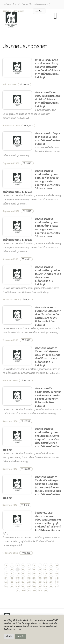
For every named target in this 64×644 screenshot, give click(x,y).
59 (51, 586)
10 (57, 565)
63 (29, 590)
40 (57, 578)
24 (23, 574)
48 (45, 582)
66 (46, 590)
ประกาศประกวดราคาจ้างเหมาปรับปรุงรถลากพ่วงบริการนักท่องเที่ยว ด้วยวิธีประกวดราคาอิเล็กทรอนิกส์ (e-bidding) (48, 316)
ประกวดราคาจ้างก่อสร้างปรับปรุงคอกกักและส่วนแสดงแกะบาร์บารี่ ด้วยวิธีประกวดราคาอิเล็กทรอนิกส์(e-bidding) (48, 397)
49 (51, 582)
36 (34, 578)
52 (12, 586)
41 (6, 582)
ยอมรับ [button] (21, 636)
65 (40, 590)
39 (51, 578)
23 (17, 574)
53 (17, 586)
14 (23, 570)
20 (57, 570)
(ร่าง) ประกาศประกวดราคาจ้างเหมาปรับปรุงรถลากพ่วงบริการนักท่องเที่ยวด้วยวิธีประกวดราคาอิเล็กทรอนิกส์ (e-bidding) (48, 69)
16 (34, 570)
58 (45, 586)
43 (17, 582)
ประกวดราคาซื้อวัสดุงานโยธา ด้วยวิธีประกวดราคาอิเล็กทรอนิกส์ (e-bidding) (48, 138)
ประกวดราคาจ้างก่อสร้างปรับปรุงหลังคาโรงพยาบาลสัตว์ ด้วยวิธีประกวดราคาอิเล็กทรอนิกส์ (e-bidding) (48, 276)
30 (57, 574)
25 (29, 574)
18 (45, 570)
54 (23, 586)
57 (40, 586)
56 (34, 586)
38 (45, 578)
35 (29, 578)
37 (40, 578)
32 (12, 578)
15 (29, 570)
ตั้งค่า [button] (9, 636)
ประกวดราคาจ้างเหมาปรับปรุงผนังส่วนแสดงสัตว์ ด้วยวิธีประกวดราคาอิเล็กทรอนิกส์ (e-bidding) (48, 99)
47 (40, 582)
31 (6, 578)
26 (34, 574)
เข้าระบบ (7, 11)
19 (51, 570)
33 (18, 578)
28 (45, 574)
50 (57, 582)
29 (51, 574)
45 (29, 582)
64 (35, 590)
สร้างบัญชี (19, 11)
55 (29, 586)
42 (12, 582)
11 (6, 570)
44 (23, 582)
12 (12, 570)
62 (24, 590)
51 (6, 586)
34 (23, 578)
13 (18, 570)
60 (57, 586)
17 (40, 570)
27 (40, 574)
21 (6, 574)
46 (34, 582)
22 (12, 574)
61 (18, 590)
